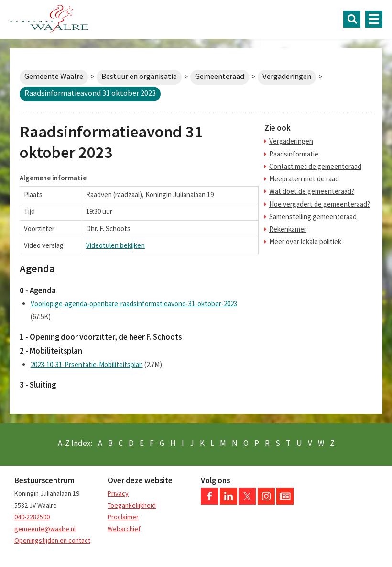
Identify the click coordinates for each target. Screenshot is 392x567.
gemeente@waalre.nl (45, 529)
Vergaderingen (287, 76)
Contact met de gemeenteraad (315, 166)
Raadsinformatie (294, 154)
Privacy (118, 493)
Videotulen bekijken (115, 245)
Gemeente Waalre (54, 76)
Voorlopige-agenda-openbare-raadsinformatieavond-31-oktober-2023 (134, 304)
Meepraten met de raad (304, 179)
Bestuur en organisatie (139, 76)
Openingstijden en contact (52, 540)
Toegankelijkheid (132, 505)
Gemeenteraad (220, 76)
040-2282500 (32, 517)
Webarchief (124, 529)
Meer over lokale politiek (305, 241)
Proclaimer (123, 517)
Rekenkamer (288, 229)
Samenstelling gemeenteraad (313, 217)
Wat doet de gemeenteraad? (312, 191)
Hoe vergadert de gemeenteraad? (320, 204)
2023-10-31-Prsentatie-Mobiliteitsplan (87, 364)
